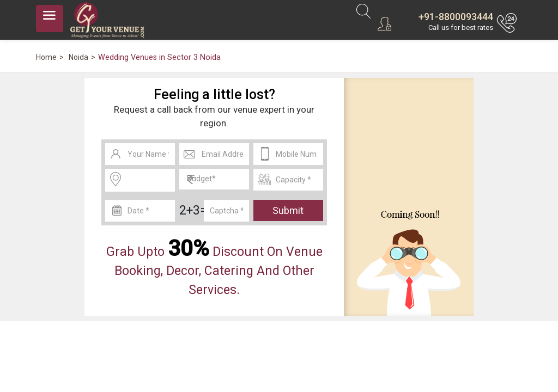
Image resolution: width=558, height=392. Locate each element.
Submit (288, 210)
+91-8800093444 (456, 17)
